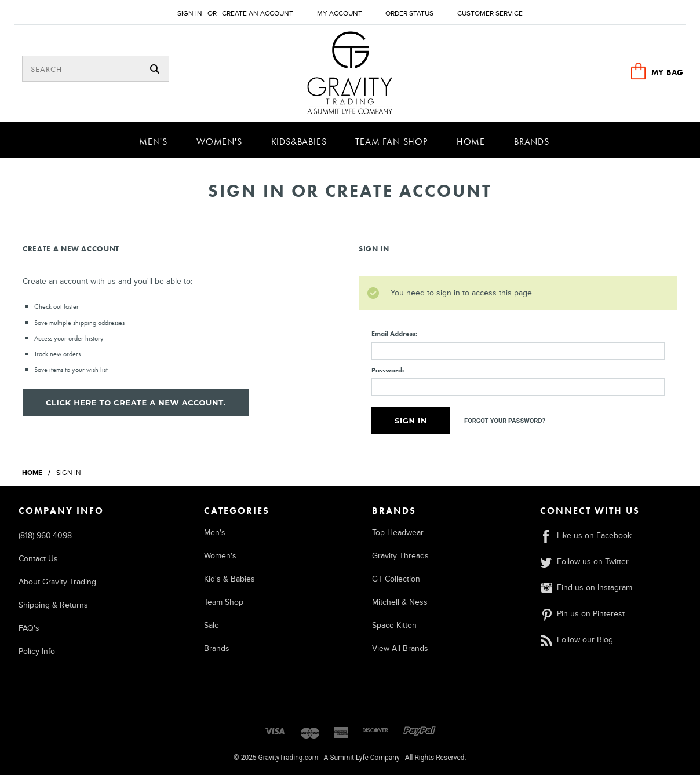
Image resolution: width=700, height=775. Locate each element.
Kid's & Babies (229, 579)
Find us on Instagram (586, 588)
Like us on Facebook (586, 535)
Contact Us (38, 559)
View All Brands (400, 648)
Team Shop (224, 602)
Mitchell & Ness (400, 602)
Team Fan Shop (391, 142)
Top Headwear (398, 533)
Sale (212, 625)
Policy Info (37, 651)
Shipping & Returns (53, 605)
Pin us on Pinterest (582, 614)
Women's (219, 142)
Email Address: (394, 334)
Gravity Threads (400, 556)
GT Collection (396, 579)
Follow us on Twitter (584, 562)
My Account (340, 14)
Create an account (258, 14)
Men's (153, 142)
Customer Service (490, 14)
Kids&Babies (299, 142)
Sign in (190, 14)
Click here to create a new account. (136, 403)
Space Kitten (394, 625)
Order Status (409, 14)
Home (471, 142)
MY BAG (668, 72)
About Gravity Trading (57, 582)
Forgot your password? (505, 421)
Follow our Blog (577, 640)
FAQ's (29, 628)
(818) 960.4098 (45, 535)
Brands (532, 142)
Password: (388, 370)
